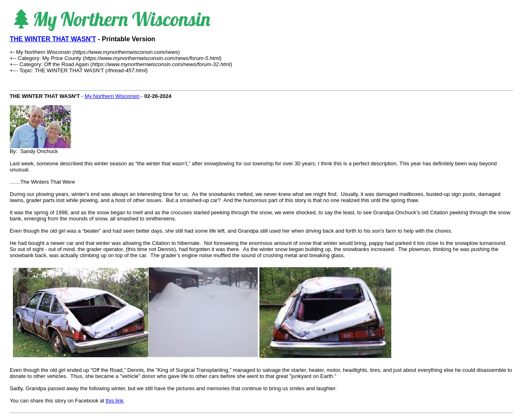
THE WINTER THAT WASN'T (53, 39)
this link (115, 401)
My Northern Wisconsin (112, 96)
